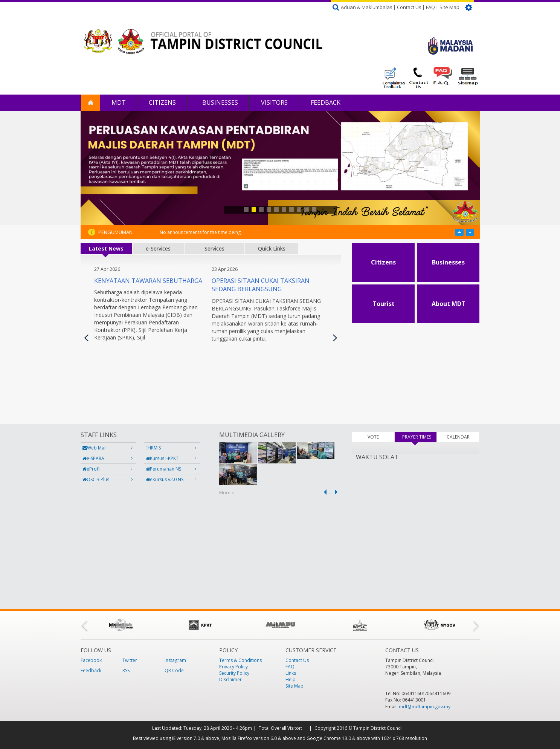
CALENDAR (458, 437)
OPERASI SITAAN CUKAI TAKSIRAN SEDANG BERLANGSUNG (261, 285)
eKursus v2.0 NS (165, 479)
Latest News (106, 248)
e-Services (158, 248)
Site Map (449, 7)
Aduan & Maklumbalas (367, 7)
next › (337, 492)
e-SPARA (93, 458)
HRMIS (153, 448)
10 (314, 209)
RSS (126, 670)
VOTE (373, 437)
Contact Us (409, 7)
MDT (119, 102)
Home (90, 103)
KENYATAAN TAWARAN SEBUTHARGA (148, 281)
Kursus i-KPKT (162, 458)
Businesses (219, 102)
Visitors (274, 102)
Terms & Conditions (240, 660)
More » (227, 493)
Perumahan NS (163, 469)
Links (291, 673)
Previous (86, 338)
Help (291, 679)
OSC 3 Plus (96, 479)
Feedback (326, 102)
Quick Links (272, 248)
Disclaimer (230, 679)
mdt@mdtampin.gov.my (425, 707)
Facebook (91, 660)
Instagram (175, 660)
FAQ (430, 7)
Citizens (162, 102)
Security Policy (234, 673)
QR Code (174, 670)
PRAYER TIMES (420, 437)
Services (214, 248)
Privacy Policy (233, 667)
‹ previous (324, 492)
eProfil (92, 469)
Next (335, 338)
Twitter (130, 660)
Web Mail (95, 448)
